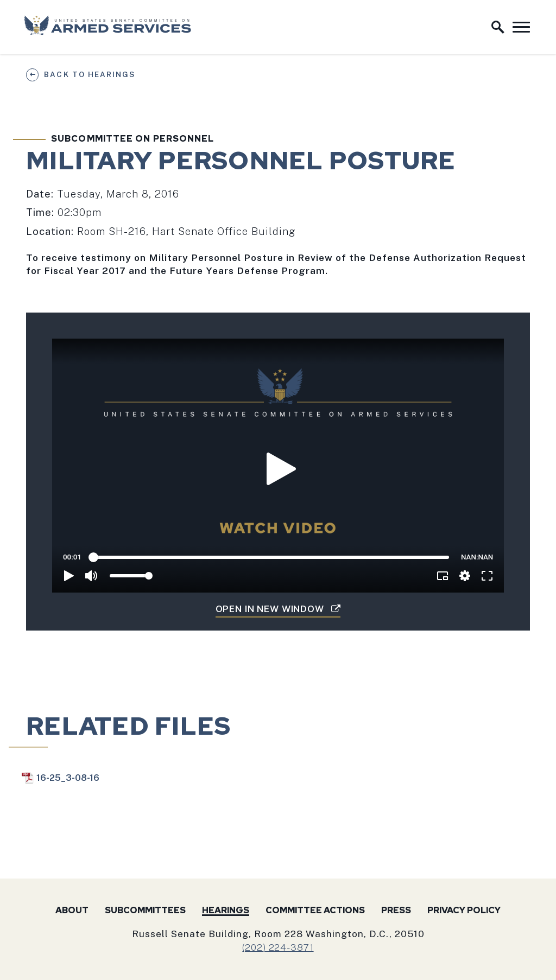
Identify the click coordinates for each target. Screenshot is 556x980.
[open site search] (498, 27)
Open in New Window (278, 609)
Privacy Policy (464, 910)
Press (396, 910)
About (72, 910)
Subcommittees (145, 910)
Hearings (226, 910)
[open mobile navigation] (521, 27)
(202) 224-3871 (278, 947)
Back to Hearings (89, 74)
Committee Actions (315, 910)
